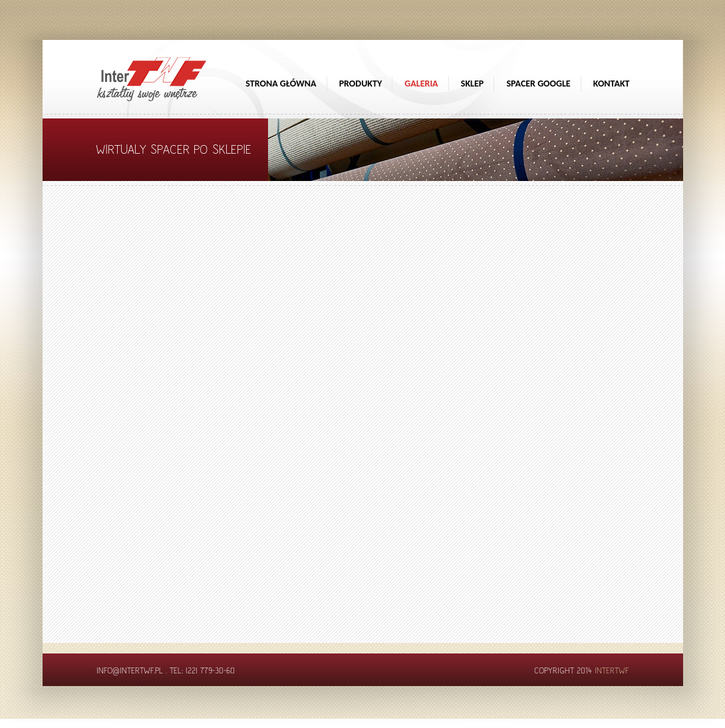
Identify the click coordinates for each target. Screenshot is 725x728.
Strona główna (281, 84)
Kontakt (612, 84)
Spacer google (538, 84)
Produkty (361, 84)
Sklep (472, 84)
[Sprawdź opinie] (712, 143)
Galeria (421, 84)
